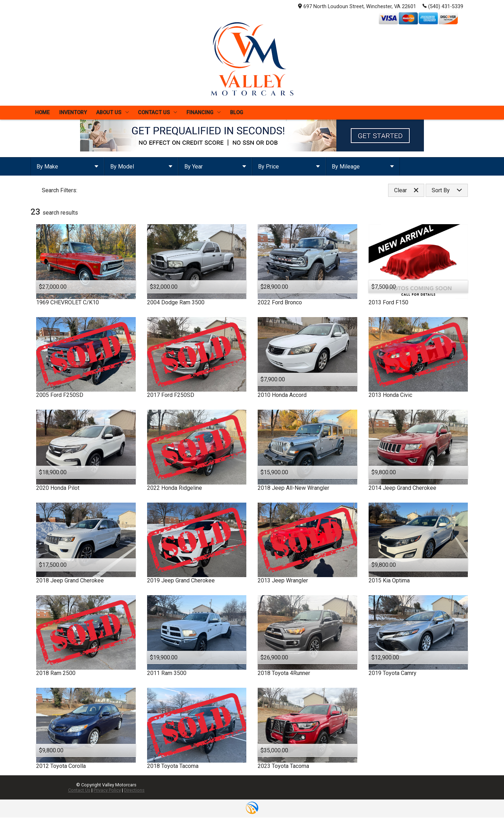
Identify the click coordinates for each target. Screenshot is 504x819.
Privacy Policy (107, 792)
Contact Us (79, 792)
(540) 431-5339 (443, 6)
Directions (134, 792)
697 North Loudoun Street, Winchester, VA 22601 (357, 7)
